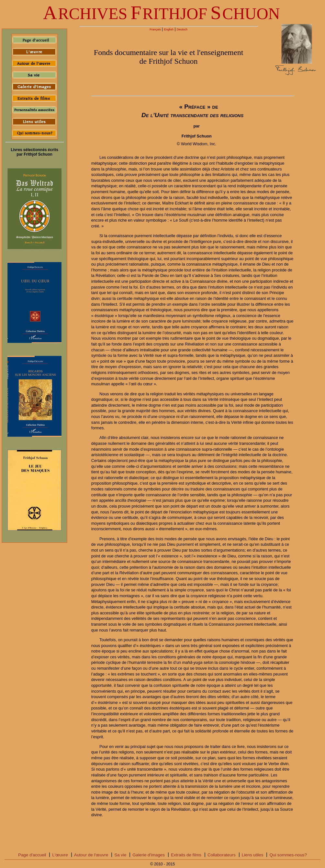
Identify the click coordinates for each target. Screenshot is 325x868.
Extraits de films (186, 855)
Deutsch (182, 29)
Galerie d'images (149, 855)
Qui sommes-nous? (288, 855)
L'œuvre (60, 855)
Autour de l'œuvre (91, 855)
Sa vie (120, 855)
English (169, 29)
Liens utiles (253, 855)
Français (155, 29)
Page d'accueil (32, 855)
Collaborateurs (222, 855)
